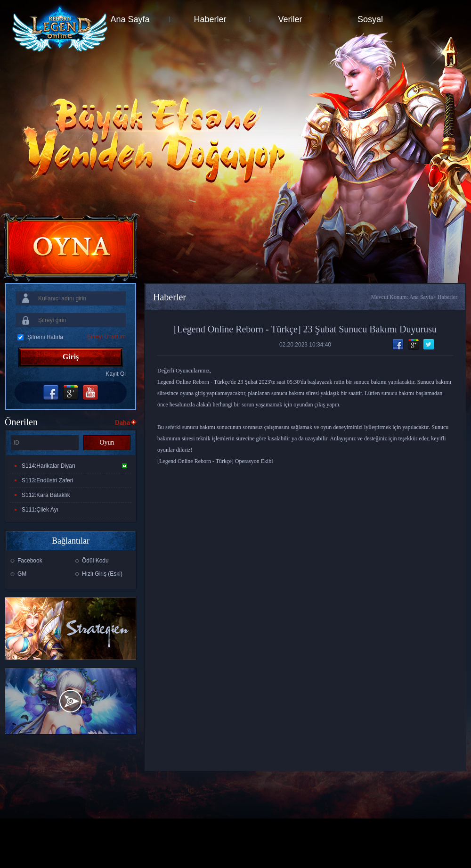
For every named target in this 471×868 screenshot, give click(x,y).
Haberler (210, 19)
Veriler (290, 19)
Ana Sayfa (130, 19)
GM (22, 574)
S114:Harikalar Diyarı (74, 466)
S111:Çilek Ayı (40, 510)
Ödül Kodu (95, 561)
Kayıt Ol (116, 374)
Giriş (71, 357)
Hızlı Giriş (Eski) (102, 574)
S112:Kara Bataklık (46, 495)
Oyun (107, 442)
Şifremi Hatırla (45, 337)
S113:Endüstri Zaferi (47, 480)
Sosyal (370, 19)
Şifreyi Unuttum (106, 337)
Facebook (30, 561)
